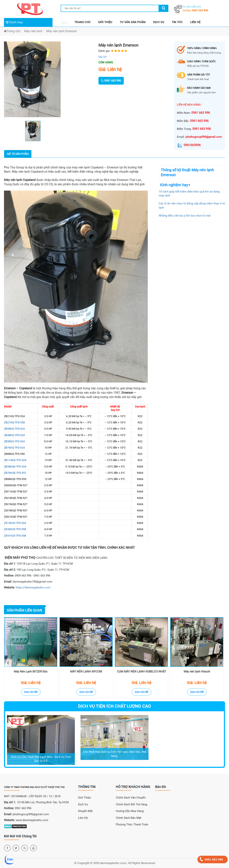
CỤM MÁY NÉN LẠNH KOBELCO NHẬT (142, 672)
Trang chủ (12, 31)
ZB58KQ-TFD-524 (14, 441)
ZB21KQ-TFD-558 (14, 422)
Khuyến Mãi (85, 811)
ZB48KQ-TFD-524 (14, 435)
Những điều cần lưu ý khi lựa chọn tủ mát (185, 216)
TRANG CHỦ (82, 22)
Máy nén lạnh (33, 31)
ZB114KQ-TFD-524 (15, 460)
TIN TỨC (177, 22)
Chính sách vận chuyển (131, 798)
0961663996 (189, 145)
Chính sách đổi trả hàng (132, 804)
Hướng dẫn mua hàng (130, 811)
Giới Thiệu (84, 798)
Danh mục (14, 22)
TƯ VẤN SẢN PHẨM (133, 22)
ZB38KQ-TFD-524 (14, 429)
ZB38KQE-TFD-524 (15, 467)
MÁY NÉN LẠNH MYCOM (86, 672)
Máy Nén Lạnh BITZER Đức (31, 672)
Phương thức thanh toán (132, 824)
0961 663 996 (200, 10)
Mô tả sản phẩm (18, 154)
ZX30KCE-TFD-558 (15, 529)
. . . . (64, 22)
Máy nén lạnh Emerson (62, 31)
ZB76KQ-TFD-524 (14, 448)
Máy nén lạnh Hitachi (197, 672)
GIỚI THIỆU (105, 22)
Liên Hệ (83, 818)
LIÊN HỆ (195, 22)
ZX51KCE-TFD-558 (15, 536)
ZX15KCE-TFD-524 (15, 523)
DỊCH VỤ (159, 22)
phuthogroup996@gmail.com (204, 137)
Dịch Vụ (83, 804)
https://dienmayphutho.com (33, 587)
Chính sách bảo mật (129, 818)
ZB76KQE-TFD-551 (15, 473)
